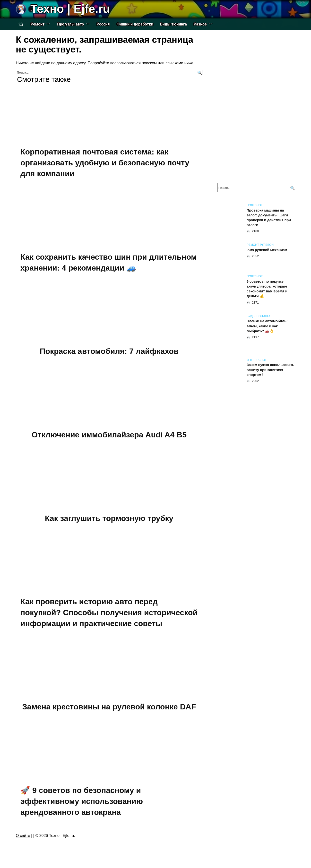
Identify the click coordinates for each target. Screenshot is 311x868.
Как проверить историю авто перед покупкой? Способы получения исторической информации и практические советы (109, 613)
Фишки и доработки (135, 24)
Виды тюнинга (173, 24)
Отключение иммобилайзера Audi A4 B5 (109, 435)
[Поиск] (199, 72)
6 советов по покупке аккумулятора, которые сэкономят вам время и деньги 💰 (267, 289)
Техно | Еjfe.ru (70, 9)
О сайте (23, 836)
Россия (103, 24)
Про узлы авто (70, 24)
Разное (200, 24)
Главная (21, 24)
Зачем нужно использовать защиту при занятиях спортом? (270, 370)
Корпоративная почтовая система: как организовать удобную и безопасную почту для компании (105, 163)
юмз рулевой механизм (267, 250)
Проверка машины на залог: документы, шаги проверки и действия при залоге (269, 218)
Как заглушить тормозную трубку (109, 518)
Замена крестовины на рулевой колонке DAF (109, 707)
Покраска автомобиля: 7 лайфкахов (109, 351)
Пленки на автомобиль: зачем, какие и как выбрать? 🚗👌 (267, 326)
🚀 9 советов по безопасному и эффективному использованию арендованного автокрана (82, 801)
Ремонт (38, 24)
